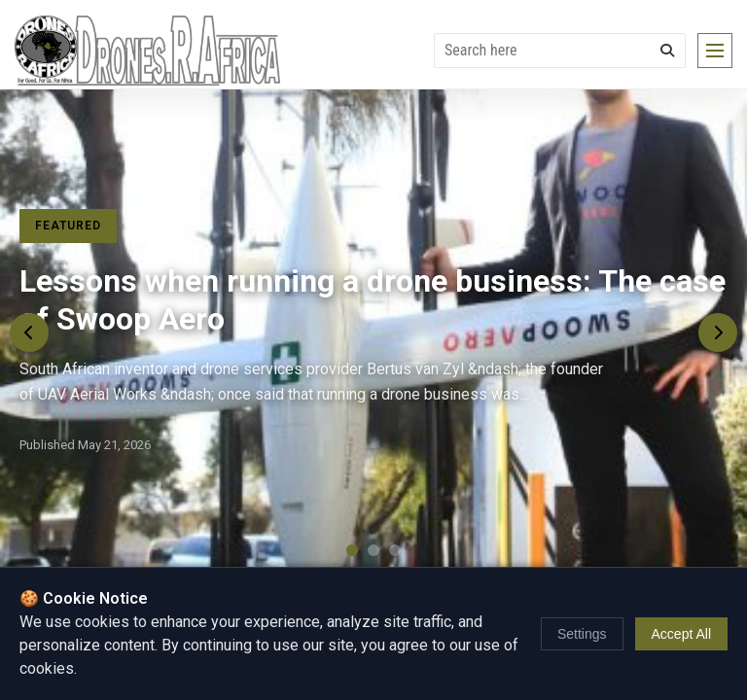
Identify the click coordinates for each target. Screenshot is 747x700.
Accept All (681, 634)
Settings (582, 634)
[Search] (667, 51)
